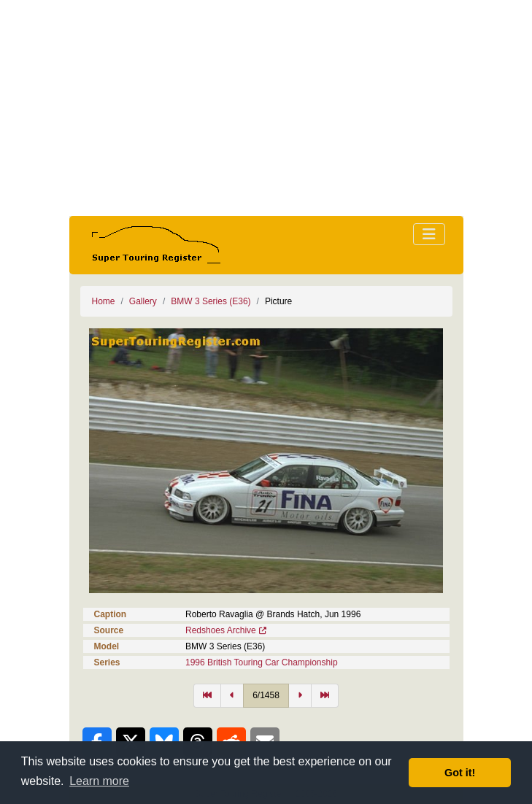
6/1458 (266, 695)
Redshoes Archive (221, 630)
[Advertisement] (266, 108)
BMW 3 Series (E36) (211, 301)
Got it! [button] (460, 773)
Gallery (143, 301)
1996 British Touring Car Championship (262, 662)
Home (104, 301)
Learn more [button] (99, 781)
